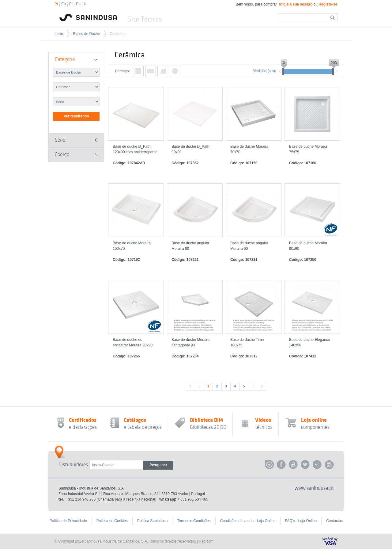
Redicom (206, 541)
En (64, 4)
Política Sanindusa (152, 521)
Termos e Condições (194, 521)
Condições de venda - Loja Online (248, 521)
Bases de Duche (86, 34)
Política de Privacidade (68, 521)
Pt (56, 4)
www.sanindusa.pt (314, 488)
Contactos (334, 521)
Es (78, 4)
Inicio (59, 34)
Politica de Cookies (112, 521)
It (85, 4)
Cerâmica (117, 34)
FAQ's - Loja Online (301, 521)
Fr (71, 4)
